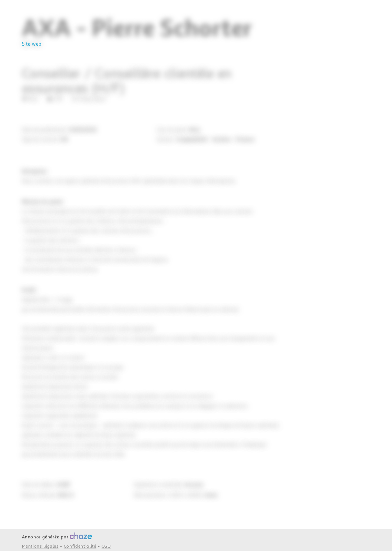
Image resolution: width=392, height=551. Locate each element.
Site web (32, 44)
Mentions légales (40, 546)
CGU (106, 546)
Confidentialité (80, 546)
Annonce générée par (57, 537)
